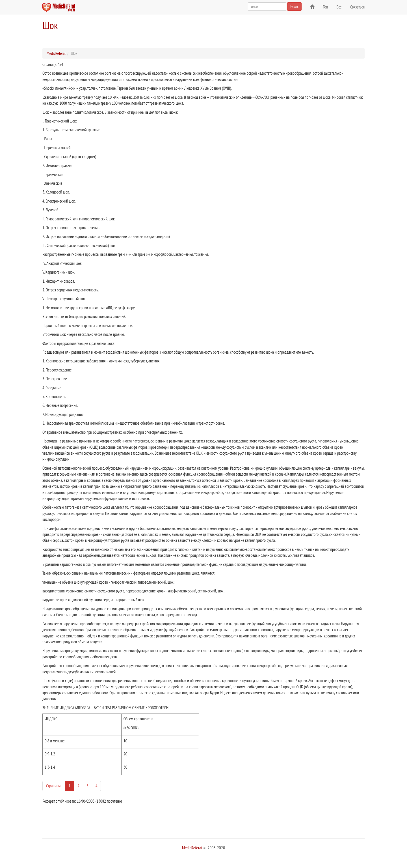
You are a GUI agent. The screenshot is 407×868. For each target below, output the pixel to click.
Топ (325, 7)
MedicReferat (56, 53)
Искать (294, 6)
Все (339, 7)
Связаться (357, 7)
